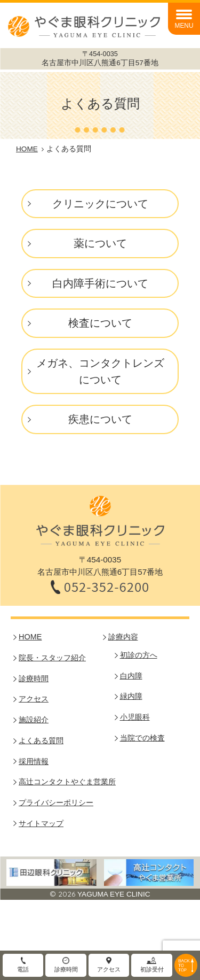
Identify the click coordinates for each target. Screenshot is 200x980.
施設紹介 (34, 720)
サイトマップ (41, 823)
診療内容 (123, 637)
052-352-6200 (107, 587)
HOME (30, 637)
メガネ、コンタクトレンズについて (100, 371)
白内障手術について (100, 283)
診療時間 (34, 678)
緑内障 (131, 696)
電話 (23, 969)
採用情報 (34, 761)
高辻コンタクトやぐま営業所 (67, 782)
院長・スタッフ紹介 (52, 658)
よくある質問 (41, 740)
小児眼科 (135, 717)
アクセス (34, 699)
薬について (100, 243)
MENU (184, 26)
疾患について (100, 419)
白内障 (131, 676)
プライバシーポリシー (56, 802)
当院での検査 (142, 738)
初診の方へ (139, 655)
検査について (100, 323)
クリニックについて (100, 204)
